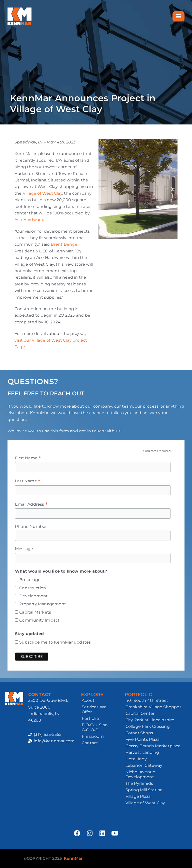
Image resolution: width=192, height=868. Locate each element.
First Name (28, 458)
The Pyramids (139, 783)
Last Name (28, 481)
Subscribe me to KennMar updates (55, 642)
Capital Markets (35, 612)
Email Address (31, 504)
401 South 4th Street (147, 700)
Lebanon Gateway (144, 765)
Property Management (43, 604)
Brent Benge (64, 244)
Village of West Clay (42, 193)
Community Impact (39, 620)
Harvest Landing (142, 752)
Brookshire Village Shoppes (153, 707)
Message (24, 549)
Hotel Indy (136, 759)
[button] (104, 189)
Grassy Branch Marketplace (153, 746)
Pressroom (93, 736)
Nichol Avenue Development (140, 774)
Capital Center (140, 713)
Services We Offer (94, 709)
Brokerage (30, 580)
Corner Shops (139, 733)
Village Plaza (138, 796)
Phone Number (31, 526)
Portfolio (90, 718)
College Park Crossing (148, 726)
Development (33, 596)
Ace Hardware (29, 220)
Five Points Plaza (142, 739)
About (88, 700)
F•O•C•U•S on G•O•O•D (95, 727)
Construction (33, 588)
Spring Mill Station (144, 790)
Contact (90, 743)
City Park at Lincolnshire (150, 720)
